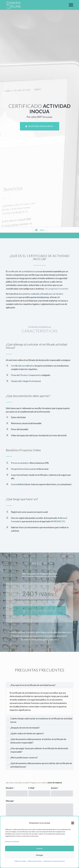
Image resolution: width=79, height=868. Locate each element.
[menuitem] (70, 5)
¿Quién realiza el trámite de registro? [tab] (26, 733)
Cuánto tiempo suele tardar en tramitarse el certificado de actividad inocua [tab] (40, 720)
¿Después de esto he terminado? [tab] (23, 728)
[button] (73, 823)
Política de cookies (20, 861)
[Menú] (70, 5)
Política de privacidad (35, 861)
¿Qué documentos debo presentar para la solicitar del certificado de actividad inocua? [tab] (40, 765)
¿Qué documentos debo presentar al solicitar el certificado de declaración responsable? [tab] (37, 741)
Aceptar (39, 848)
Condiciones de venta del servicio (54, 861)
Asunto (55, 788)
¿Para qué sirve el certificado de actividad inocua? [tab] (31, 685)
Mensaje (10, 801)
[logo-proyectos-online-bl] (33, 5)
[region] (39, 702)
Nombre (10, 788)
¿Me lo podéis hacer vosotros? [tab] (23, 758)
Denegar (39, 855)
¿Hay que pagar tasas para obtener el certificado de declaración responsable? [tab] (38, 750)
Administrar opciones (12, 842)
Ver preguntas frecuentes (57, 289)
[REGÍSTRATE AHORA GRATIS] (40, 126)
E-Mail (32, 788)
